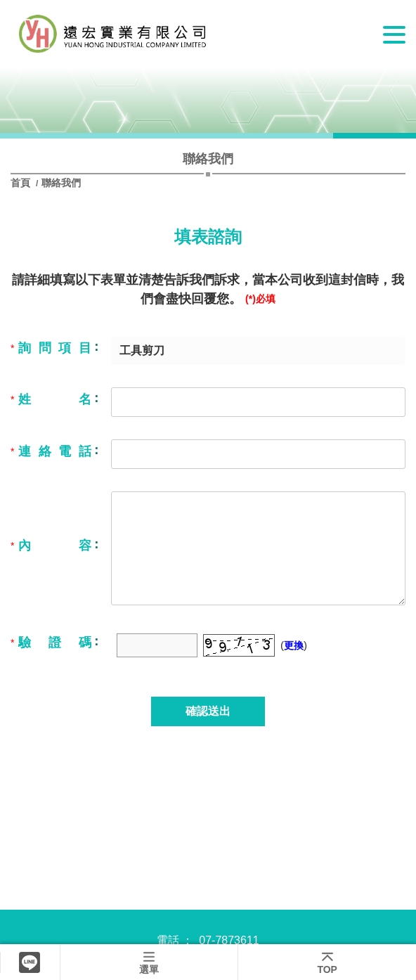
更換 (294, 645)
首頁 (22, 183)
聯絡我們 (61, 183)
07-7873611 (229, 940)
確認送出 (208, 711)
